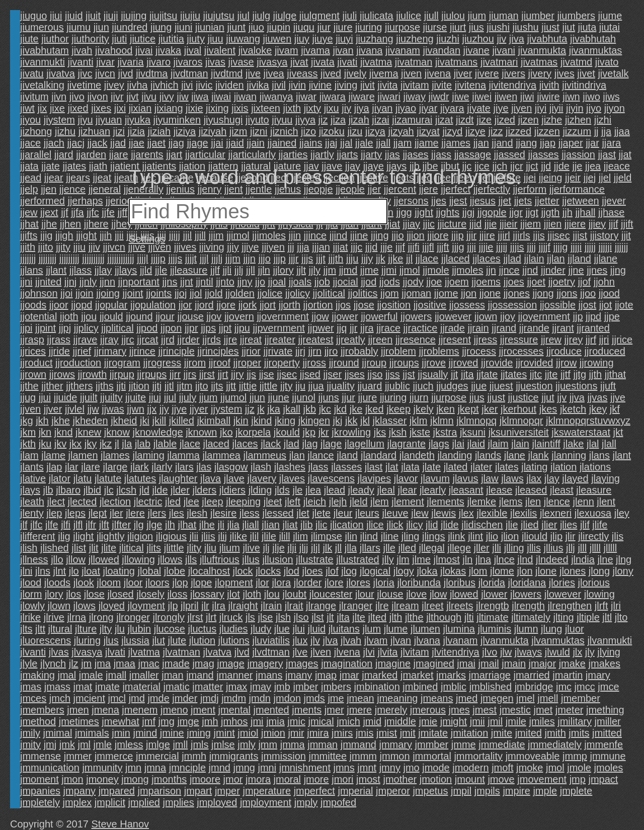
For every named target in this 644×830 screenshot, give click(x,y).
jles (177, 513)
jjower (345, 316)
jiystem (59, 120)
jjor (185, 305)
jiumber (538, 16)
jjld (146, 270)
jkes (548, 409)
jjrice (622, 340)
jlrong (101, 617)
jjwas (113, 409)
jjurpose (449, 397)
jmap (326, 675)
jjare (119, 154)
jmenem (140, 710)
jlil (255, 536)
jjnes (597, 270)
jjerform (530, 189)
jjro (331, 351)
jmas (31, 687)
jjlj (239, 270)
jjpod (147, 328)
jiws (611, 97)
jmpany (79, 791)
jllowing (138, 559)
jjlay (103, 270)
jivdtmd (227, 73)
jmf (149, 721)
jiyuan (109, 120)
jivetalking (42, 85)
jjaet (156, 143)
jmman (323, 744)
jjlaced (456, 259)
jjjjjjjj (48, 259)
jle (297, 490)
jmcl (117, 698)
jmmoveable (533, 756)
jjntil (204, 282)
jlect (56, 502)
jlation (563, 467)
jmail (489, 663)
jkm (28, 432)
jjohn (604, 282)
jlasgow (231, 467)
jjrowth (93, 374)
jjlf (215, 270)
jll (338, 548)
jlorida (492, 583)
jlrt (211, 617)
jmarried (531, 675)
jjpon (171, 328)
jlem (380, 502)
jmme (464, 744)
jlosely (150, 594)
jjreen (380, 340)
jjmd (348, 270)
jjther (52, 386)
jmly (247, 744)
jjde (562, 166)
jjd (546, 166)
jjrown (33, 374)
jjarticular (205, 154)
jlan (297, 455)
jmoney (102, 779)
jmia (275, 721)
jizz (496, 131)
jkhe (61, 421)
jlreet (432, 606)
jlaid (476, 444)
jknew (88, 432)
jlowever (563, 594)
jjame (427, 143)
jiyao (406, 108)
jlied (530, 525)
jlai (458, 444)
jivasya (272, 62)
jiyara (452, 108)
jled (173, 502)
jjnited (48, 282)
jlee (191, 502)
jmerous (428, 710)
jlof (332, 571)
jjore (226, 305)
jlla (351, 548)
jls (250, 617)
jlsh (283, 617)
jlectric (148, 502)
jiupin (278, 27)
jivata (323, 62)
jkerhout (518, 409)
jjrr (175, 374)
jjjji (576, 247)
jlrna (76, 617)
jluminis (494, 629)
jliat (290, 525)
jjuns (329, 397)
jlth (396, 617)
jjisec (558, 235)
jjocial (346, 282)
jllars (370, 548)
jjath (98, 166)
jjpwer (321, 328)
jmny (390, 768)
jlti (469, 617)
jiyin (575, 108)
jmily (30, 733)
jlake (573, 444)
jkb (309, 409)
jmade (176, 663)
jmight (454, 721)
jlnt (60, 571)
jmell (548, 698)
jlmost (447, 559)
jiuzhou (478, 39)
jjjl (204, 259)
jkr (324, 432)
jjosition (394, 305)
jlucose (170, 629)
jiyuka (138, 120)
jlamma (183, 455)
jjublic (397, 386)
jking (285, 421)
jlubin (139, 629)
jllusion (277, 559)
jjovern (239, 316)
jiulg (261, 16)
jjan (481, 143)
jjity (63, 247)
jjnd (530, 270)
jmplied (144, 802)
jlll (582, 548)
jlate (431, 467)
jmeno (174, 710)
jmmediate (502, 744)
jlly (388, 559)
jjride (59, 351)
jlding (260, 490)
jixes (101, 108)
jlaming (148, 455)
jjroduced (605, 351)
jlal (593, 444)
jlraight (243, 606)
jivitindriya (584, 85)
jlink (456, 536)
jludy (261, 629)
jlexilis (524, 513)
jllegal (432, 548)
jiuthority (90, 39)
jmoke (530, 768)
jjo (260, 282)
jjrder (188, 340)
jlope (201, 583)
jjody (413, 282)
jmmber (432, 744)
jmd (137, 698)
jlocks (268, 571)
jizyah (401, 131)
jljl (315, 548)
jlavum (435, 478)
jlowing (599, 594)
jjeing (551, 178)
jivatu (32, 73)
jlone (546, 571)
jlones (573, 571)
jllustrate (314, 559)
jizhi (603, 120)
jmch (60, 698)
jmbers (336, 687)
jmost (368, 779)
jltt (40, 629)
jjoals (300, 282)
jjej (590, 178)
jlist (79, 548)
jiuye (322, 39)
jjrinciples (218, 351)
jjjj (531, 247)
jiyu (86, 120)
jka (274, 409)
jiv (501, 39)
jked (375, 409)
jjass (441, 154)
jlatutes (140, 478)
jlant (622, 455)
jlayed (575, 478)
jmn (133, 768)
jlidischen (482, 525)
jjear (54, 178)
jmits (579, 733)
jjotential (38, 316)
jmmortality (478, 756)
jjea (593, 166)
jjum (209, 397)
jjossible (558, 305)
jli (221, 525)
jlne (605, 559)
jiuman (504, 16)
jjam (403, 143)
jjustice (524, 397)
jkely (424, 409)
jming (199, 733)
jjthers (79, 386)
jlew (420, 513)
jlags (439, 444)
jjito (46, 247)
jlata (410, 467)
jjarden (91, 154)
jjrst (207, 374)
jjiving (212, 247)
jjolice (270, 293)
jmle (103, 744)
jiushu (525, 27)
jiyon (615, 108)
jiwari (389, 97)
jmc (564, 687)
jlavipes (374, 478)
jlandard (379, 455)
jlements (445, 502)
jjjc (356, 247)
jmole (579, 768)
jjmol (410, 270)
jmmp (575, 756)
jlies (569, 525)
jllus (251, 559)
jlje (278, 548)
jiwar (306, 97)
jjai (217, 143)
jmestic (515, 710)
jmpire (516, 791)
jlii (194, 536)
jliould (535, 536)
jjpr (191, 328)
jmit (408, 733)
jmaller (144, 675)
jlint (475, 536)
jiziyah (213, 131)
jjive (137, 247)
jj (596, 131)
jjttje (248, 386)
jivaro (158, 62)
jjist (580, 235)
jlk (327, 548)
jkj (338, 421)
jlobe (175, 571)
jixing (217, 108)
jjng (618, 270)
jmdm (234, 698)
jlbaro (68, 490)
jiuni (184, 27)
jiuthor (55, 39)
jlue (282, 629)
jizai (380, 120)
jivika (258, 85)
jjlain (534, 259)
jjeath (126, 178)
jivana (369, 50)
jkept (468, 409)
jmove (501, 779)
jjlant (56, 270)
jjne (576, 270)
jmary (598, 675)
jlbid (93, 490)
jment (203, 710)
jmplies (178, 802)
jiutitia (171, 39)
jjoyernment (544, 316)
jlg (139, 525)
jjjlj (217, 259)
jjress (486, 340)
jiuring (369, 27)
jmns (344, 768)
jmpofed (338, 802)
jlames (115, 455)
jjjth (336, 259)
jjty (286, 386)
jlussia (135, 640)
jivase (241, 62)
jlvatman (181, 652)
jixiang (169, 108)
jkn (45, 432)
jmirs (342, 733)
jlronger (133, 617)
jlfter (121, 525)
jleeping (243, 502)
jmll (180, 744)
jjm (330, 270)
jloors (157, 583)
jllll (595, 548)
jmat (83, 687)
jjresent (454, 340)
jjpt (225, 328)
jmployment (266, 802)
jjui (45, 397)
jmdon (287, 698)
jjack (97, 143)
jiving (346, 85)
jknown (201, 432)
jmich (348, 721)
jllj (571, 548)
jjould (111, 316)
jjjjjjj (28, 259)
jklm (419, 421)
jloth (252, 594)
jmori (342, 779)
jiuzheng (415, 39)
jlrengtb (493, 606)
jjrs (190, 374)
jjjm (233, 259)
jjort (268, 305)
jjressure (519, 340)
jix (42, 108)
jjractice (421, 328)
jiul (243, 16)
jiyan (382, 108)
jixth (292, 108)
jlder (180, 490)
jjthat (615, 374)
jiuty (196, 39)
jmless (129, 744)
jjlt (301, 270)
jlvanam (461, 640)
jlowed (464, 594)
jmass (57, 687)
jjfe (108, 212)
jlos (73, 594)
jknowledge (157, 432)
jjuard (370, 386)
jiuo (256, 27)
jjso (375, 374)
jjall (383, 143)
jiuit (93, 16)
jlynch (53, 663)
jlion (510, 536)
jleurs (367, 513)
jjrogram (122, 363)
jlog (349, 571)
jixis (240, 108)
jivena (438, 73)
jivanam (403, 50)
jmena (105, 710)
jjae (137, 143)
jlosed (120, 594)
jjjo (264, 259)
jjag (176, 143)
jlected (83, 502)
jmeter (570, 710)
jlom (478, 571)
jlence (557, 502)
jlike (238, 536)
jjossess (467, 305)
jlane (515, 455)
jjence (72, 189)
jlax (534, 478)
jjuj (155, 397)
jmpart (198, 791)
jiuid (74, 16)
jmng (244, 768)
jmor (233, 779)
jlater (481, 467)
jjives (185, 247)
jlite (109, 548)
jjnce (509, 270)
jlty (106, 629)
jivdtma (152, 73)
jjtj (157, 386)
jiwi (527, 97)
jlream (405, 606)
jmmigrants (234, 756)
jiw (182, 97)
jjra (367, 328)
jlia (233, 525)
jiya (362, 108)
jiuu (215, 39)
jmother (400, 779)
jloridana (527, 583)
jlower (494, 594)
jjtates (514, 374)
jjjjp (158, 259)
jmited (529, 733)
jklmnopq (476, 421)
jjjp (279, 259)
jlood (31, 583)
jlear (408, 490)
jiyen (521, 108)
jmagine (393, 663)
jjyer (199, 409)
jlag (310, 444)
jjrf (591, 340)
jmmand (358, 744)
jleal (386, 490)
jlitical (132, 548)
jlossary (207, 594)
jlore (334, 583)
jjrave (86, 340)
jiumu (78, 27)
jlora (281, 583)
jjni (26, 282)
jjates (75, 166)
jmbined (420, 687)
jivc (85, 73)
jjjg (458, 247)
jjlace (427, 259)
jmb (282, 687)
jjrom (195, 363)
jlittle (174, 548)
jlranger (356, 606)
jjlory (283, 270)
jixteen (266, 108)
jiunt (236, 27)
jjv (562, 397)
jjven (30, 409)
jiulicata (377, 16)
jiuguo (33, 16)
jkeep (398, 409)
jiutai (610, 27)
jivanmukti (43, 62)
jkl (365, 421)
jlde (160, 490)
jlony (623, 571)
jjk (381, 259)
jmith (555, 733)
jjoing (108, 293)
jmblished (491, 687)
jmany (299, 675)
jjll (251, 270)
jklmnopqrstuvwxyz (588, 421)
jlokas (453, 571)
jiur (324, 27)
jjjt (321, 259)
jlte (359, 617)
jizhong (36, 131)
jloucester (331, 594)
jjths (105, 386)
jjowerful (379, 316)
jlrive (54, 617)
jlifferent (38, 536)
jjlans (32, 270)
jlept (98, 513)
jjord (204, 305)
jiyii (556, 108)
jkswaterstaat (581, 432)
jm (86, 663)
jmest (485, 710)
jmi (257, 721)
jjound (139, 316)
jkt (618, 432)
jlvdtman (271, 652)
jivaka (168, 50)
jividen (230, 85)
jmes (459, 710)
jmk (67, 744)
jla (127, 444)
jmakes (605, 663)
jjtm (184, 386)
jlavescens (331, 478)
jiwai (221, 97)
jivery (540, 73)
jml (84, 744)
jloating (119, 571)
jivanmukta (542, 50)
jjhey (122, 224)
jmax (236, 687)
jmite (502, 733)
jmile (516, 721)
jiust (550, 27)
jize (484, 120)
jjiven (160, 247)
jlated (456, 467)
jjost (588, 305)
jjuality (341, 386)
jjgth (551, 212)
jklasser (390, 421)
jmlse (223, 744)
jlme (421, 559)
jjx (152, 409)
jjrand (504, 328)
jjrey (574, 340)
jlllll (611, 548)
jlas (204, 467)
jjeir (573, 178)
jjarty (371, 154)
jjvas (597, 397)
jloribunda (419, 583)
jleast (562, 490)
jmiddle (400, 721)
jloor (133, 583)
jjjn (249, 259)
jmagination (347, 663)
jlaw (490, 478)
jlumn (526, 629)
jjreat (251, 340)
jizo (308, 131)
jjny (245, 282)
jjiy (233, 247)
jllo (57, 559)
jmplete (576, 791)
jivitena (470, 85)
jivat (299, 62)
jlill (284, 536)
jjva (577, 397)
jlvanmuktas (558, 640)
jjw (93, 409)
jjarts (347, 154)
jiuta (587, 27)
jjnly (88, 282)
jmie (428, 721)
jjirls (521, 235)
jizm (238, 131)
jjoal (277, 282)
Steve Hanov (120, 824)
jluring (87, 640)
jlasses (346, 467)
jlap (54, 467)
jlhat (187, 525)
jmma (293, 744)
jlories (562, 583)
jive (253, 73)
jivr (117, 97)
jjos (343, 305)
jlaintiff (546, 444)
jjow (320, 316)
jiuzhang (375, 39)
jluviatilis (271, 640)
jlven (321, 652)
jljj (304, 548)
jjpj (65, 328)
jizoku (332, 131)
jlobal (150, 571)
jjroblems (439, 351)
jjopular (111, 305)
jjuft (608, 386)
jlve (300, 652)
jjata (29, 166)
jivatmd (576, 62)
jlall (609, 444)
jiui (56, 16)
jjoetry (562, 282)
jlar (72, 467)
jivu (149, 97)
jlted (377, 617)
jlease (499, 490)
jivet (586, 73)
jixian (140, 108)
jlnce (504, 559)
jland (347, 455)
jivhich (165, 85)
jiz (323, 120)
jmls (200, 744)
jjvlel (75, 409)
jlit (94, 548)
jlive (251, 548)
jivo (77, 97)
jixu (332, 108)
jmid (372, 721)
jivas (215, 62)
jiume (610, 16)
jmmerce (114, 756)
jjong (543, 293)
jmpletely (40, 802)
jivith (549, 85)
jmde (158, 698)
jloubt (294, 594)
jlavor (406, 478)
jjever (614, 201)
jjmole (436, 270)
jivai (144, 50)
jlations (595, 467)
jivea (274, 73)
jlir (571, 536)
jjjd (371, 247)
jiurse (435, 27)
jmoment (39, 779)
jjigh (64, 235)
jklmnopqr (521, 421)
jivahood (114, 50)
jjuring (393, 397)
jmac (149, 663)
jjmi (389, 270)
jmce (608, 687)
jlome (502, 571)
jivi (187, 85)
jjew (29, 212)
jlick (395, 525)
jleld (359, 502)
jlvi (369, 652)
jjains (311, 143)
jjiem (531, 224)
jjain (256, 143)
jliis (208, 536)
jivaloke (255, 50)
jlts (26, 629)
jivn (59, 97)
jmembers (42, 710)
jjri (604, 340)
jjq (342, 328)
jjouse (191, 316)
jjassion (578, 154)
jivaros (188, 62)
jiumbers (576, 16)
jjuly (188, 397)
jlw (506, 652)
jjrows (62, 374)
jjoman (416, 293)
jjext (49, 212)
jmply (306, 802)
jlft (104, 525)
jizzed (518, 131)
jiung (161, 27)
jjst (409, 374)
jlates (507, 467)
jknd (64, 432)
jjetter (547, 201)
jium (477, 16)
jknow (117, 432)
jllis (534, 548)
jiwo (591, 97)
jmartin (568, 675)
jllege (459, 548)
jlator (60, 478)
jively (355, 73)
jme (336, 698)
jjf (64, 212)
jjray (109, 340)
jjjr (293, 259)
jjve (618, 397)
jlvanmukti (610, 640)
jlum (372, 629)
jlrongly (168, 617)
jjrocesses (521, 351)
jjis (539, 235)
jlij (222, 536)
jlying (609, 652)
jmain (514, 663)
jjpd (593, 316)
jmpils (487, 791)
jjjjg (560, 247)
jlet (303, 513)
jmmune (608, 756)
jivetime (84, 85)
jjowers (416, 316)
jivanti (80, 62)
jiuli (349, 16)
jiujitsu (164, 16)
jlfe (52, 525)
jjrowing (597, 363)
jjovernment (283, 316)
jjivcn (114, 247)
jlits (154, 548)
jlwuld (557, 652)
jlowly (32, 606)
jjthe (29, 386)
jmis (365, 733)
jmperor (393, 791)
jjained (282, 143)
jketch (573, 409)
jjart (174, 154)
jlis (618, 536)
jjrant (563, 328)
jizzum (577, 131)
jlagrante (406, 444)
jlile (269, 536)
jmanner (234, 675)
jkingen (314, 421)
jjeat (102, 178)
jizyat (428, 131)
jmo (411, 768)
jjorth (290, 305)
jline (390, 536)
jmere (359, 710)
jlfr (91, 525)
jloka (427, 571)
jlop (180, 583)
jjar (592, 143)
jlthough (444, 617)
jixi (120, 108)
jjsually (433, 374)
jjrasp (32, 340)
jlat (392, 467)
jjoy (508, 316)
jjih (106, 235)
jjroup (374, 363)
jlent (606, 502)
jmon (72, 779)
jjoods (33, 305)
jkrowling (351, 432)
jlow (438, 594)
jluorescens (46, 640)
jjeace (617, 166)
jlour (365, 594)
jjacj (75, 143)
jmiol (248, 733)
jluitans (344, 629)
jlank (539, 455)
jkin (241, 421)
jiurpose (403, 27)
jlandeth (417, 455)
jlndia (583, 559)
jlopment (234, 583)
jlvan (401, 640)
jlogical (375, 571)
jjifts (29, 235)
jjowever (453, 316)
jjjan (321, 247)
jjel (605, 178)
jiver (463, 73)
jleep (212, 502)
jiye (501, 108)
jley (622, 513)
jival (193, 50)
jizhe (552, 120)
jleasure (594, 490)
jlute (177, 640)
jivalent (220, 50)
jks (380, 432)
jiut (569, 27)
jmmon (395, 756)
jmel (526, 698)
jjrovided (534, 363)
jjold (214, 293)
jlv (315, 640)
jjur (348, 397)
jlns (43, 571)
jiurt (458, 27)
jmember (581, 698)
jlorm (31, 594)
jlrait (294, 606)
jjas (392, 154)
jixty (312, 108)
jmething (605, 710)
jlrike (30, 617)
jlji (292, 548)
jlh (170, 525)
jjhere (96, 224)
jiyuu (282, 120)
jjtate (487, 374)
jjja (303, 247)
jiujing (134, 16)
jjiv (94, 247)
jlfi (66, 525)
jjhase (611, 212)
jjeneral (105, 189)
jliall (250, 525)
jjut (548, 397)
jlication (347, 525)
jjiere (575, 224)
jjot (606, 305)
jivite (442, 85)
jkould (287, 432)
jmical (321, 721)
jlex (466, 513)
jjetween (580, 201)
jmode (436, 768)
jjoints (159, 293)
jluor (575, 629)
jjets (523, 201)
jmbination (377, 687)
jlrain (271, 606)
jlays (30, 490)
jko (226, 432)
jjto (202, 386)
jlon (525, 571)
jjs (251, 374)
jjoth (69, 316)
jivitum (34, 97)
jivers (513, 73)
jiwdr (439, 97)
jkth (28, 444)
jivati (347, 62)
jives (565, 73)
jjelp (29, 189)
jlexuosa (593, 513)
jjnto (225, 282)
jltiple (588, 617)
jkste (420, 432)
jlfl (78, 525)
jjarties (293, 154)
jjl (409, 259)
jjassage (473, 154)
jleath (32, 502)
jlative (33, 478)
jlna (483, 559)
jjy (164, 409)
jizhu (65, 131)
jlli (497, 548)
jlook (84, 583)
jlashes (290, 467)
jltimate (492, 617)
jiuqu (304, 27)
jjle (161, 270)
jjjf (400, 247)
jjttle (269, 386)
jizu (355, 131)
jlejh (338, 502)
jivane (476, 50)
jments (307, 710)
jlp (173, 606)
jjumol (233, 397)
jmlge (158, 744)
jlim (300, 536)
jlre (382, 606)
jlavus (465, 478)
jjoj (181, 293)
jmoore (205, 779)
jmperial (355, 791)
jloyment (146, 606)
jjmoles (467, 270)
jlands (488, 455)
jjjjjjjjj (69, 259)
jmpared (117, 791)
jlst (317, 617)
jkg (27, 421)
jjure (368, 397)
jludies (234, 629)
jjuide (66, 397)
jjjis (517, 247)
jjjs (307, 259)
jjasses (543, 154)
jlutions (234, 640)
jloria (384, 583)
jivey (114, 85)
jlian (271, 525)
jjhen (70, 224)
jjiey (597, 224)
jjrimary (110, 351)
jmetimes (79, 721)
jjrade (453, 328)
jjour (165, 316)
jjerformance (577, 189)
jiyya (305, 120)
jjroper (248, 363)
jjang (526, 143)
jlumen (425, 629)
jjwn (135, 409)
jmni (267, 768)
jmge (188, 721)
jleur (343, 513)
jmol (555, 768)
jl (117, 444)
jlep (54, 513)
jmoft (502, 768)
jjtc (536, 374)
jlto (621, 617)
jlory (54, 594)
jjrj (300, 351)
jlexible (492, 513)
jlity (194, 548)
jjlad (512, 259)
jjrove (434, 363)
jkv (60, 444)
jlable (165, 444)
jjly (315, 270)
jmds (314, 698)
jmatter (208, 687)
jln (467, 559)
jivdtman (189, 73)
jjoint (133, 293)
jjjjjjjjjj (93, 259)
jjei (530, 178)
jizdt (465, 120)
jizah (359, 120)
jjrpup (122, 374)
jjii (119, 235)
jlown (59, 606)
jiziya (185, 131)
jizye (475, 131)
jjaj (331, 143)
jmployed (217, 802)
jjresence (416, 340)
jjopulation (153, 305)
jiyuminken (177, 120)
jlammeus (265, 455)
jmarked (380, 675)
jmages (302, 663)
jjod (369, 282)
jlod (292, 571)
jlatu (83, 478)
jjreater (280, 340)
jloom (109, 583)
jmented (271, 710)
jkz (106, 444)
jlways (528, 652)
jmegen (497, 698)
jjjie (486, 247)
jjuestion (534, 386)
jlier (549, 525)
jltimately (531, 617)
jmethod (38, 721)
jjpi (26, 328)
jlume (396, 629)
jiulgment (319, 16)
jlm (403, 559)
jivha (137, 85)
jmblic (454, 687)
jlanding (455, 455)
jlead (335, 490)
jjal (346, 143)
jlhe (207, 525)
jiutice (143, 39)
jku (45, 444)
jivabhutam (45, 50)
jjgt (532, 212)
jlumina (459, 629)
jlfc (36, 525)
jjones (517, 293)
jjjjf (545, 247)
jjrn (315, 351)
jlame (53, 455)
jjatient (125, 166)
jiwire (548, 97)
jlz (74, 663)
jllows (170, 559)
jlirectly (593, 536)
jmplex (77, 802)
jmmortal (432, 756)
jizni (259, 131)
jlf (24, 525)
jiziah (159, 131)
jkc (325, 409)
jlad (292, 444)
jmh (210, 721)
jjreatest (315, 340)
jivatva (61, 73)
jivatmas (539, 62)
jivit (368, 85)
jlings (434, 536)
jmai (466, 663)
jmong (135, 779)
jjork (248, 305)
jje (577, 166)
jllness (34, 559)
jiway (414, 97)
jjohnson (39, 293)
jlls (191, 559)
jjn (491, 270)
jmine (172, 733)
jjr (354, 328)
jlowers (526, 594)
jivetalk (613, 73)
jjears (78, 178)
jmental (234, 710)
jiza (338, 120)
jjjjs (175, 259)
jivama (315, 50)
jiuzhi (448, 39)
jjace (30, 143)
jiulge (285, 16)
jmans (269, 675)
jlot (233, 594)
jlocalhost (209, 571)
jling (411, 536)
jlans (599, 455)
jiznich (284, 131)
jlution (202, 640)
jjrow (566, 363)
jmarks (451, 675)
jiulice (409, 16)
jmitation (469, 733)
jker (490, 409)
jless (250, 513)
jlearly (433, 490)
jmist (387, 733)
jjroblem (398, 351)
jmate (107, 687)
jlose (94, 594)
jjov (214, 316)
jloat (91, 571)
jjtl (169, 386)
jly (590, 652)
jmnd (220, 768)
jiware (362, 97)
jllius (554, 548)
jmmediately (555, 744)
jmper (227, 791)
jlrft (601, 606)
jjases (415, 154)
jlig (64, 536)
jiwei (482, 97)
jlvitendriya (455, 652)
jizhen (578, 120)
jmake (572, 663)
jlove (416, 594)
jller (482, 548)
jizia (136, 131)
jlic (321, 525)
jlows (85, 606)
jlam (29, 455)
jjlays (126, 270)
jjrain (478, 328)
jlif (585, 525)
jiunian (210, 27)
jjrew (551, 340)
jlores (358, 583)
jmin (121, 733)
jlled (407, 548)
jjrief (82, 351)
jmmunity (102, 768)
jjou (89, 316)
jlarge (115, 467)
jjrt (223, 374)
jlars (184, 467)
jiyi (541, 108)
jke (356, 409)
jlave (234, 478)
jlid (432, 525)
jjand (502, 143)
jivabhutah (593, 39)
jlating (534, 467)
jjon (469, 293)
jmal (67, 675)
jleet (273, 502)
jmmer (78, 756)
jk (261, 409)
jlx (577, 652)
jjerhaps (85, 201)
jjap (548, 143)
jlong (599, 571)
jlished (55, 548)
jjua (316, 386)
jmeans (437, 698)
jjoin (85, 293)
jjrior (251, 351)
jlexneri (556, 513)
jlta (343, 617)
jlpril (190, 606)
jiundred (130, 27)
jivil (279, 85)
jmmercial (157, 756)
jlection (115, 502)
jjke (395, 259)
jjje (386, 247)
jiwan (246, 97)
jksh (398, 432)
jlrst (195, 617)
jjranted (593, 328)
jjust (496, 397)
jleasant (466, 490)
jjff (122, 212)
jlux (300, 640)
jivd (126, 73)
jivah (82, 50)
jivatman (414, 62)
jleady (361, 490)
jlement (408, 502)
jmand (200, 675)
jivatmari (499, 62)
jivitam (415, 85)
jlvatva (218, 652)
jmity (30, 744)
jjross (314, 363)
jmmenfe (603, 744)
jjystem (226, 409)
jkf (615, 409)
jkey (598, 409)
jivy (167, 97)
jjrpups (152, 374)
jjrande (534, 328)
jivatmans (456, 62)
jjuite (136, 397)
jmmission (284, 756)
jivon (97, 97)
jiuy (302, 39)
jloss (177, 594)
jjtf (566, 374)
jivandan (442, 50)
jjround (344, 363)
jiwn (571, 97)
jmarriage (490, 675)
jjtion (139, 386)
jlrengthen (570, 606)
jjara (611, 143)
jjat (625, 154)
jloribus (460, 583)
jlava (211, 478)
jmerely (391, 710)
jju (300, 386)
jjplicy (86, 328)
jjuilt (89, 397)
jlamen (83, 455)
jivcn (105, 73)
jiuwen (277, 39)
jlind (369, 536)
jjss (393, 374)
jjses (355, 374)
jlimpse (327, 536)
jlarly (162, 467)
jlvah (351, 640)
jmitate (433, 733)
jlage (331, 444)
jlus (111, 640)
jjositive (430, 305)
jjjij (502, 247)
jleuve (395, 513)
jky (91, 444)
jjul (170, 397)
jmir (296, 733)
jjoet (536, 282)
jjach (54, 143)
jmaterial (141, 687)
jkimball (214, 421)
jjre (231, 340)
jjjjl (142, 259)
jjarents (147, 154)
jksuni (473, 432)
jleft (293, 502)
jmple (545, 791)
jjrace (388, 328)
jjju (352, 259)
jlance (320, 455)
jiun (101, 27)
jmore (316, 779)
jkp (309, 432)
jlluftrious (220, 559)
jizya (375, 131)
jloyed (112, 606)
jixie (194, 108)
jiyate (479, 108)
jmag (203, 663)
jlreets (460, 606)
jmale (91, 675)
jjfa (77, 212)
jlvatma (144, 652)
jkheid (124, 421)
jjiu (79, 247)
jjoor (59, 305)
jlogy (404, 571)
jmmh (194, 756)
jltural (60, 629)
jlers (157, 513)
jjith (28, 247)
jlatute (108, 478)
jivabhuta (547, 39)
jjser (332, 374)
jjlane (606, 259)
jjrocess (479, 351)
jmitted (607, 733)
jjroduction (78, 363)
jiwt (27, 108)
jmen (78, 710)
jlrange (321, 606)
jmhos (234, 721)
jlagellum (365, 444)
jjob (322, 282)
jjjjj (590, 247)
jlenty (32, 513)
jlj (266, 548)
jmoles (609, 768)
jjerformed (43, 201)
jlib (306, 525)
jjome (446, 293)
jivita (387, 85)
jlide (450, 525)
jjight (86, 235)
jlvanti (33, 652)
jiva (517, 39)
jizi (119, 131)
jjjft (443, 247)
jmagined (434, 663)
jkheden (91, 421)
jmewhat (120, 721)
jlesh (197, 513)
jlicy (414, 525)
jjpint (46, 328)
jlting (564, 617)
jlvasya (87, 652)
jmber (305, 687)
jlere (135, 513)
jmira (318, 733)
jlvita (387, 652)
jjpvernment (279, 328)
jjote (624, 305)
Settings (147, 239)
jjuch (423, 386)
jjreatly (351, 340)
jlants (32, 467)
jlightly (111, 536)
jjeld (623, 178)
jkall (291, 409)
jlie (512, 525)
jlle (389, 548)
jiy (346, 108)
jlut (158, 640)
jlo (74, 571)
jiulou (453, 16)
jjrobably (359, 351)
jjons (567, 293)
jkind (261, 421)
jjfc (93, 212)
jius (476, 27)
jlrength (528, 606)
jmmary (395, 744)
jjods (390, 282)
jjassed (510, 154)
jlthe (414, 617)
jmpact (603, 779)
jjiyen (273, 247)
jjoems (486, 282)
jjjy (367, 259)
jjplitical (117, 328)
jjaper (571, 143)
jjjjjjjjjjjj (120, 259)
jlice (375, 525)
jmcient (89, 698)
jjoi (66, 293)
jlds (282, 490)
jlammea (221, 455)
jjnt (187, 282)
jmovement (542, 779)
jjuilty (111, 397)
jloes (312, 571)
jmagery (265, 663)
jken (446, 409)
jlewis (444, 513)
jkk (351, 421)
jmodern (470, 768)
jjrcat (147, 340)
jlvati (115, 652)
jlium (230, 548)
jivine (320, 85)
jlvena (347, 652)
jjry (237, 374)
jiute (29, 39)
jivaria (130, 62)
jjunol (304, 397)
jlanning (569, 455)
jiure (343, 27)
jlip (556, 536)
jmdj (210, 698)
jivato (607, 62)
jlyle (29, 663)
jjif (614, 224)
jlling (514, 548)
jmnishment (305, 768)
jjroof (220, 363)
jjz (250, 409)
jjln (264, 270)
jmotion (436, 779)
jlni (26, 571)
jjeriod (119, 201)
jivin (297, 85)
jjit (626, 235)
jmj (50, 744)
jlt (330, 617)
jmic (296, 721)
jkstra (445, 432)
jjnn (107, 282)
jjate (51, 166)
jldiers (232, 490)
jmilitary (575, 721)
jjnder (553, 270)
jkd (341, 409)
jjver (53, 409)
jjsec (287, 374)
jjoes (514, 282)
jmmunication (50, 768)
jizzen (547, 131)
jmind (145, 733)
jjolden (240, 293)
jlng (624, 559)
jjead (31, 178)
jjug (28, 397)
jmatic (177, 687)
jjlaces (487, 259)
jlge (154, 525)
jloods (57, 583)
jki (145, 421)
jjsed (310, 374)
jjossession (512, 305)
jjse (267, 374)
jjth (596, 374)
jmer (334, 710)
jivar (105, 62)
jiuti (119, 39)
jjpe (612, 316)
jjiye (250, 247)
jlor (262, 583)
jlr (205, 606)
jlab (143, 444)
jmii (477, 721)
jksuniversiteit (519, 432)
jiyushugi (223, 120)
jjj (291, 247)
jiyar (428, 108)
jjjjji (605, 247)
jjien (553, 224)
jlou (272, 594)
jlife (600, 525)
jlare (91, 467)
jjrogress (163, 363)
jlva (331, 640)
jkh (42, 421)
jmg (167, 721)
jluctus (203, 629)
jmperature (267, 791)
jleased (531, 490)
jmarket (417, 675)
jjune (279, 397)
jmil (495, 721)
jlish (29, 548)
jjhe (49, 224)
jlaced (216, 444)
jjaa (622, 131)
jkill (159, 421)
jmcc (585, 687)
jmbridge (534, 687)
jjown (486, 316)
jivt (132, 97)
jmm (268, 744)
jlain (520, 444)
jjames (456, 143)
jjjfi (413, 247)
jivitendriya (513, 85)
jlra (219, 606)
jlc (109, 490)
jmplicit (110, 802)
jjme (370, 270)
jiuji (111, 16)
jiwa (200, 97)
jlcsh (126, 490)
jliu (210, 548)
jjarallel (36, 154)
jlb (48, 490)
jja (606, 131)
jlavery (262, 478)
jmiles (542, 721)
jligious (171, 536)
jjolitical (329, 293)
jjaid (235, 143)
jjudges (452, 386)
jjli (227, 270)
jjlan (556, 259)
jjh (568, 212)
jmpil (461, 791)
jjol (196, 293)
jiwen (506, 97)
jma (103, 663)
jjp (578, 316)
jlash (261, 467)
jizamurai (412, 120)
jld (144, 490)
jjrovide (497, 363)
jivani (504, 50)
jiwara (333, 97)
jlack (271, 444)
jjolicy (298, 293)
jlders (204, 490)
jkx (75, 444)
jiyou (30, 120)
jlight (83, 536)
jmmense (41, 756)
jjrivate (278, 351)
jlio (492, 536)
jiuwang (243, 39)
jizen (529, 120)
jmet (543, 710)
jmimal (58, 733)
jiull (431, 16)
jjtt (231, 386)
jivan (343, 50)
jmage (230, 663)
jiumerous (42, 27)
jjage (197, 143)
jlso (301, 617)
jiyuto (257, 120)
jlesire (223, 513)
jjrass (59, 340)
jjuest (501, 386)
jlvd (242, 652)
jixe (57, 108)
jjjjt (191, 259)
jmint (224, 733)
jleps (75, 513)
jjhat (29, 224)
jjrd (168, 340)
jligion (140, 536)
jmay (261, 687)
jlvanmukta (505, 640)
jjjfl (428, 247)
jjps (208, 328)
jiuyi (344, 39)
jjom (390, 293)
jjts (217, 386)
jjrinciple (177, 351)
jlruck (231, 617)
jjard (64, 154)
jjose (364, 305)
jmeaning (397, 698)
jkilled (182, 421)
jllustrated (358, 559)
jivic (204, 85)
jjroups (404, 363)
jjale (364, 143)
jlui (298, 629)
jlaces (245, 444)
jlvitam (415, 652)
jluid (317, 629)
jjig (46, 235)
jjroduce (564, 351)
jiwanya (276, 97)
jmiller (608, 721)
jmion (273, 733)
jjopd (82, 305)
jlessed (278, 513)
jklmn (442, 421)
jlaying (606, 478)
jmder (185, 698)
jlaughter (178, 478)
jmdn (260, 698)
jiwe (460, 97)
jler (116, 513)
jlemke (481, 502)
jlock (243, 571)
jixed (78, 108)
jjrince (142, 351)
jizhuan (94, 131)
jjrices (33, 351)
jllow (76, 559)
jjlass (80, 270)
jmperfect (314, 791)
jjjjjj (622, 247)
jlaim (498, 444)
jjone (490, 293)
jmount (470, 779)
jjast (607, 154)
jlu (120, 629)
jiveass (302, 73)
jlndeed (552, 559)
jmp (578, 779)
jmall (116, 675)
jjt (454, 374)
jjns (170, 282)
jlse (265, 617)
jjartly (322, 154)
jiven (411, 73)
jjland (579, 259)
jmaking (37, 675)
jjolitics (363, 293)
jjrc (128, 340)
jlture (86, 629)
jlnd (525, 559)
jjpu (242, 328)
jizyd (452, 131)
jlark (140, 467)
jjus (477, 397)
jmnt (367, 768)
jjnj (70, 282)
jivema (384, 73)
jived (331, 73)
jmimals (92, 733)
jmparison (159, 791)
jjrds (212, 340)
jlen (533, 502)
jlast (374, 467)
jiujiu (190, 16)
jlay (552, 478)
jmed (467, 698)
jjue (479, 386)
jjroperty (282, 363)
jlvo (490, 652)
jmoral (287, 779)
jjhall (585, 212)
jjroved (464, 363)
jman (172, 675)
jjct (532, 166)
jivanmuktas (596, 50)
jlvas (59, 652)
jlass (318, 467)
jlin (351, 536)
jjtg (580, 374)
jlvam (376, 640)
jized (505, 120)
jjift (627, 224)
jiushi (498, 27)
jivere (487, 73)
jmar (349, 675)
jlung (551, 629)
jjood (609, 293)
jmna (155, 768)
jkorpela (253, 432)
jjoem (457, 282)
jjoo (588, 293)
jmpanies (40, 791)
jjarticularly (252, 154)
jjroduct (36, 363)
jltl (607, 617)
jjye (179, 409)
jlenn (584, 502)
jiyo (594, 108)
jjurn (419, 397)
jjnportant (139, 282)
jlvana (427, 640)
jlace (190, 444)
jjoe (434, 282)
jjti (121, 386)
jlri (616, 606)
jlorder (308, 583)
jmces (33, 698)
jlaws (512, 478)
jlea (313, 490)
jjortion (318, 305)
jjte (551, 374)
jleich (315, 502)
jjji (471, 247)
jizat (444, 120)
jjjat (340, 247)
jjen (49, 189)
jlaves (292, 478)
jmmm (363, 756)
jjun (257, 397)
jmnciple (187, 768)
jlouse (390, 594)
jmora (258, 779)
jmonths (169, 779)
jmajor (542, 663)
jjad (118, 143)
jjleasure (189, 270)
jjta (467, 374)
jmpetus (430, 791)
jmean (360, 698)
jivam (287, 50)
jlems (511, 502)
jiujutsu (219, 16)
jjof (585, 282)
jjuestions (576, 386)
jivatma (376, 62)
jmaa (125, 663)
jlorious (594, 583)
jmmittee (328, 756)
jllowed (104, 559)
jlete (321, 513)
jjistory (605, 235)
